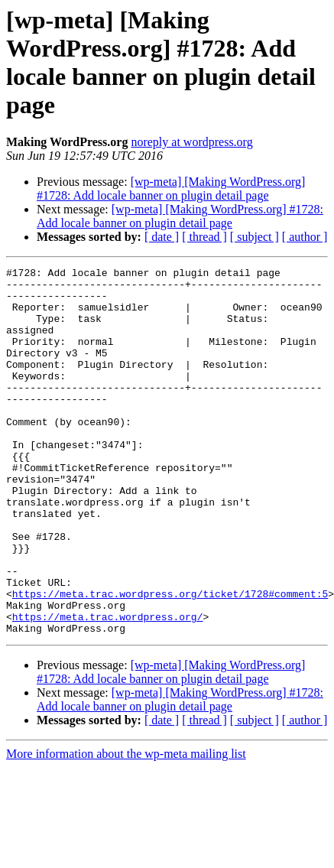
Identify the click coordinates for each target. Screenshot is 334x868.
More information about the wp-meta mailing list (126, 827)
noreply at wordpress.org (191, 142)
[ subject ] (255, 237)
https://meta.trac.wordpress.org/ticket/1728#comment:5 (170, 660)
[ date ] (162, 237)
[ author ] (305, 237)
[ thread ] (204, 237)
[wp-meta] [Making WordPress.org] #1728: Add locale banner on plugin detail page (171, 189)
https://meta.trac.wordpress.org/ (108, 688)
